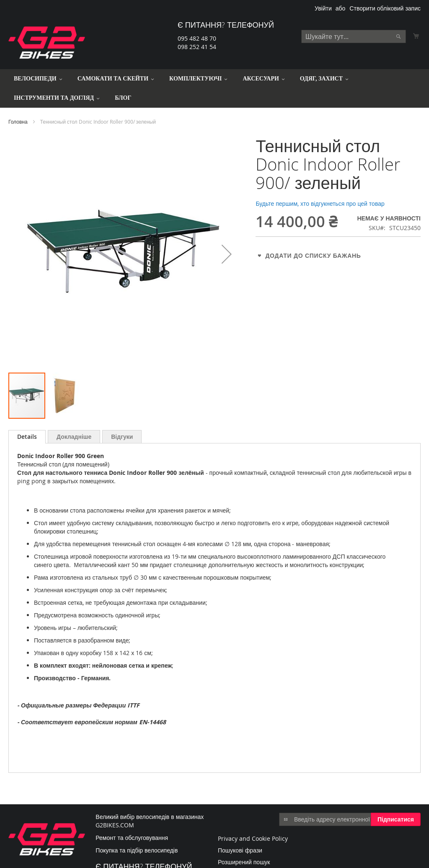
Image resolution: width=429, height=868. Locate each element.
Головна (18, 122)
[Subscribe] (396, 819)
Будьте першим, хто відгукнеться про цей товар (320, 203)
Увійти (323, 8)
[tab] (27, 437)
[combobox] (354, 36)
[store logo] (47, 43)
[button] (227, 254)
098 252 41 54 (197, 47)
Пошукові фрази (240, 850)
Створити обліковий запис (385, 8)
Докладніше (74, 437)
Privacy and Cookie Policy (253, 838)
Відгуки (122, 437)
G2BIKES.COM (115, 825)
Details (27, 437)
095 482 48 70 (197, 38)
